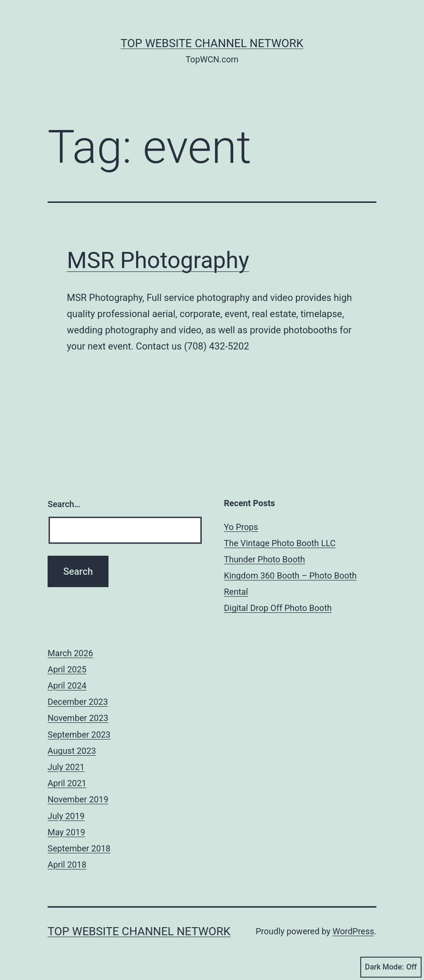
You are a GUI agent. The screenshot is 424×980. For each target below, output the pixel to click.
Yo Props (241, 527)
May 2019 (66, 832)
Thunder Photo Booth (265, 559)
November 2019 (78, 799)
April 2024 (67, 685)
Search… (64, 504)
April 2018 (67, 865)
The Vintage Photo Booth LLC (280, 543)
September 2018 (79, 848)
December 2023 (78, 702)
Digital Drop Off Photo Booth (278, 608)
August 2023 (72, 751)
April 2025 (67, 669)
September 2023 (79, 735)
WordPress (353, 931)
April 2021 (67, 783)
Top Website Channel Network (212, 43)
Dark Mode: (391, 967)
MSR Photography (158, 260)
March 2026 (70, 653)
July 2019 (66, 816)
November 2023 (78, 718)
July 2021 (66, 767)
